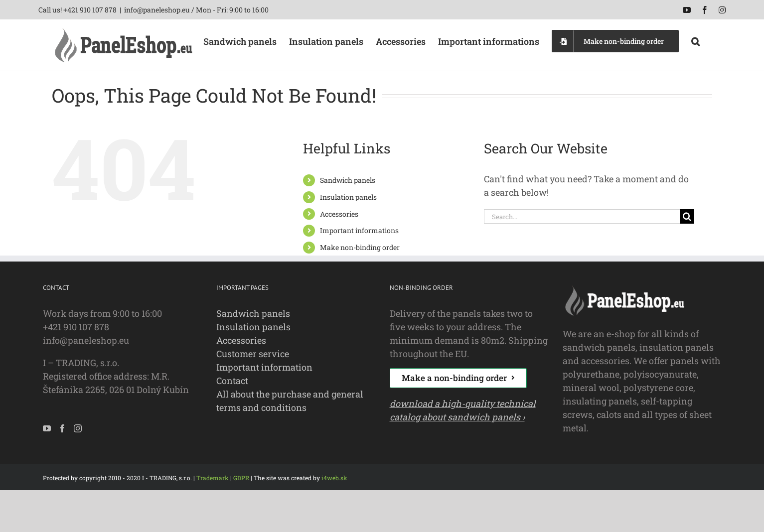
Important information (264, 367)
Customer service (253, 354)
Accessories (339, 214)
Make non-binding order (360, 247)
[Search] (687, 216)
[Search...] (582, 216)
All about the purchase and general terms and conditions (290, 401)
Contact (232, 381)
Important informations (359, 230)
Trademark (213, 478)
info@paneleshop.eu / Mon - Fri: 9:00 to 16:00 (196, 10)
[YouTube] (47, 428)
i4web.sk (334, 478)
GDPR (241, 478)
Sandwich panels (348, 180)
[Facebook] (62, 428)
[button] (695, 40)
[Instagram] (78, 428)
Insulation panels (348, 197)
